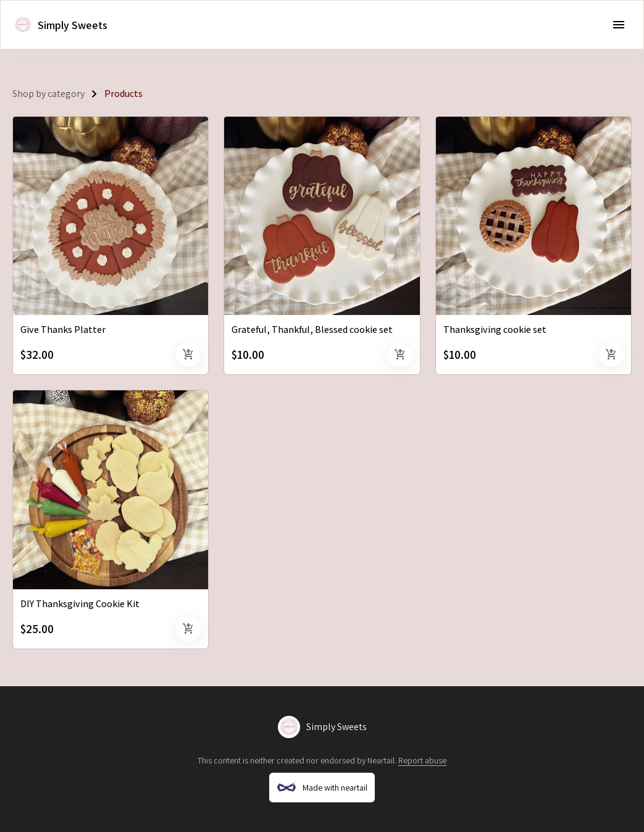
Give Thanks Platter (63, 330)
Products (123, 94)
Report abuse (422, 760)
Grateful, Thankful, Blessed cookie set (312, 330)
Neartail (381, 760)
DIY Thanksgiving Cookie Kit (80, 604)
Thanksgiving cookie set (495, 330)
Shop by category (48, 94)
